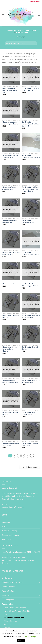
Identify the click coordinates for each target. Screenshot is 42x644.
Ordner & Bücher (8, 587)
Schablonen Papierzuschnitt (15, 618)
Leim (5, 614)
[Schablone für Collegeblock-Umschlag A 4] (31, 142)
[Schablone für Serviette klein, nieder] (31, 431)
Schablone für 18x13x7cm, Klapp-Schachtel (11, 253)
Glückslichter (7, 578)
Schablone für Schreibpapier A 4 (28, 222)
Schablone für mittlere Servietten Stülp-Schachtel (9, 349)
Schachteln (6, 595)
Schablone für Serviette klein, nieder (30, 445)
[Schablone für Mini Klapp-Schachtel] (11, 302)
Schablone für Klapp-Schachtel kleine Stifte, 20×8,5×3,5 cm (9, 90)
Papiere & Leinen (8, 591)
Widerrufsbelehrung (9, 531)
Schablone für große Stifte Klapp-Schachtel (10, 157)
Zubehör (7, 627)
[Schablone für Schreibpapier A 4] (31, 208)
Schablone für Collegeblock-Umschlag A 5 (31, 253)
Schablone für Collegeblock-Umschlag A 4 (31, 157)
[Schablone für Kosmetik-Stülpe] (31, 334)
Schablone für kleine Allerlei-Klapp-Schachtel (30, 285)
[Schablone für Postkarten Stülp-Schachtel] (11, 431)
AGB (4, 526)
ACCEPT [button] (21, 640)
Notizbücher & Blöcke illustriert (15, 608)
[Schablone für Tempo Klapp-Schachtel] (11, 174)
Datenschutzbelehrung (10, 535)
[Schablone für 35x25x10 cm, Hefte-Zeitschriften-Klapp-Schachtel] (31, 174)
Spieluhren (8, 624)
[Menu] (3, 15)
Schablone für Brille (8, 284)
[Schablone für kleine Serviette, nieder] (31, 399)
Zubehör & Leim (14, 30)
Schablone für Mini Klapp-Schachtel (10, 316)
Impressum (6, 522)
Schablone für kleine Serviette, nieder (29, 413)
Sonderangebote (8, 600)
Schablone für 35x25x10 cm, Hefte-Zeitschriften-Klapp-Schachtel (30, 189)
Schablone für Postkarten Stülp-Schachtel (10, 445)
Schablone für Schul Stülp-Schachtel (11, 413)
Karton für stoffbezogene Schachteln (17, 611)
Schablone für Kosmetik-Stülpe (30, 348)
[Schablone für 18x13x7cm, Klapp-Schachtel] (11, 239)
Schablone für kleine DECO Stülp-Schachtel (31, 382)
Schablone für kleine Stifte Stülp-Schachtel (31, 316)
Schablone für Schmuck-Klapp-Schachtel (10, 222)
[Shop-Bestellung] (21, 43)
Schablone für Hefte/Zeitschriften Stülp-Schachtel (31, 124)
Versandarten (7, 539)
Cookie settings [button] (30, 637)
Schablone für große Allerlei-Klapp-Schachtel (10, 382)
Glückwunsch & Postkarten (12, 582)
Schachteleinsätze (10, 621)
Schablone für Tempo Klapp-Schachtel (9, 188)
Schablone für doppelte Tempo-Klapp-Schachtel (10, 123)
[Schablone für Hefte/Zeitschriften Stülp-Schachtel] (31, 109)
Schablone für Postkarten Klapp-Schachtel (31, 89)
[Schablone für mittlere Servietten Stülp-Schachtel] (11, 334)
